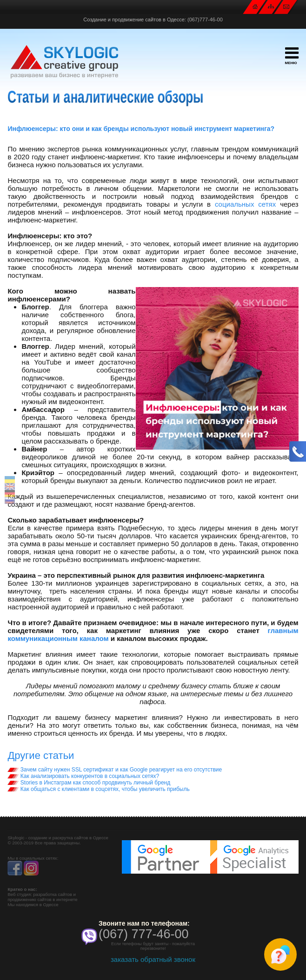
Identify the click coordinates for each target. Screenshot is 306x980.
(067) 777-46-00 (144, 934)
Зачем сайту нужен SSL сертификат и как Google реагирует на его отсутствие (115, 770)
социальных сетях (245, 204)
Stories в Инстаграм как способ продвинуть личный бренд (89, 783)
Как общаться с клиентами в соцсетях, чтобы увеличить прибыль (98, 789)
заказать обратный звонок (153, 959)
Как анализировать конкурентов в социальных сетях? (83, 776)
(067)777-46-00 (205, 20)
